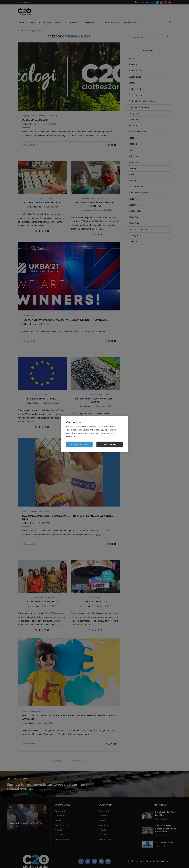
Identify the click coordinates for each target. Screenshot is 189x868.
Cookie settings (110, 444)
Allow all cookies (79, 444)
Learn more (71, 437)
